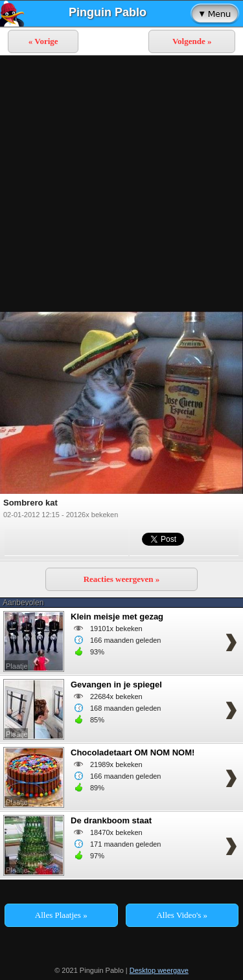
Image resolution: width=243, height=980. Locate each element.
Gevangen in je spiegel (116, 685)
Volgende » (192, 41)
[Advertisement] (121, 184)
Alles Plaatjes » (61, 915)
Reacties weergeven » (122, 579)
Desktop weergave (159, 970)
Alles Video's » (182, 915)
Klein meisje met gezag (117, 617)
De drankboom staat (111, 820)
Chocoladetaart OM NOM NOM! (133, 752)
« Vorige (43, 41)
